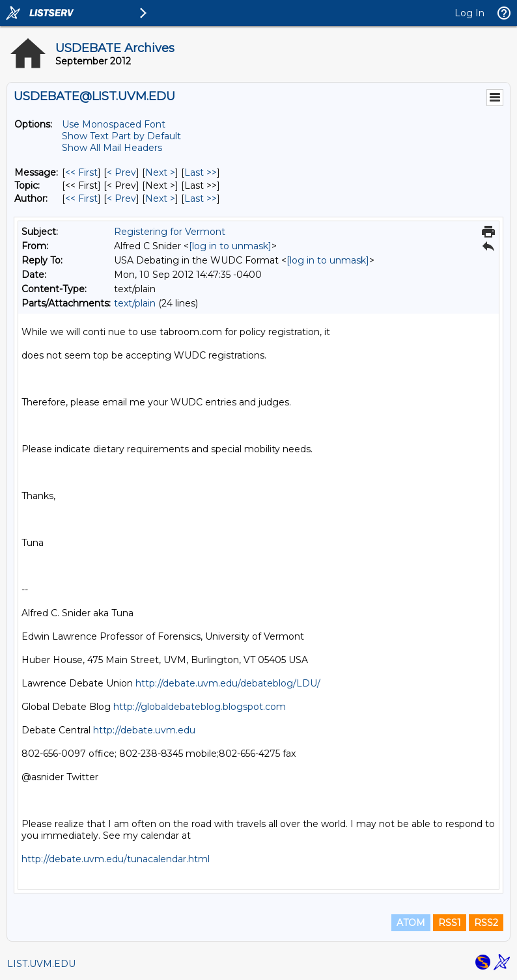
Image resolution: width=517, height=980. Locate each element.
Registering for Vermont (170, 232)
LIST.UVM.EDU (41, 964)
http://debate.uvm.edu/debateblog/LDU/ (228, 683)
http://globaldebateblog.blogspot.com (200, 707)
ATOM (411, 923)
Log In (469, 13)
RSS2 (486, 923)
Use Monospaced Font (114, 124)
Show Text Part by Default (121, 136)
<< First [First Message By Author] (81, 198)
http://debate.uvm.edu (144, 730)
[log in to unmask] (230, 246)
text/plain (135, 303)
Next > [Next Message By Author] (160, 198)
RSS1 (450, 923)
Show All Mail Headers (112, 148)
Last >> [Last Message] (201, 172)
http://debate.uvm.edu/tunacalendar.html (116, 859)
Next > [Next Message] (160, 172)
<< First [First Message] (81, 172)
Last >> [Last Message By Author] (201, 198)
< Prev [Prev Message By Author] (121, 198)
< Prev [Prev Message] (121, 172)
